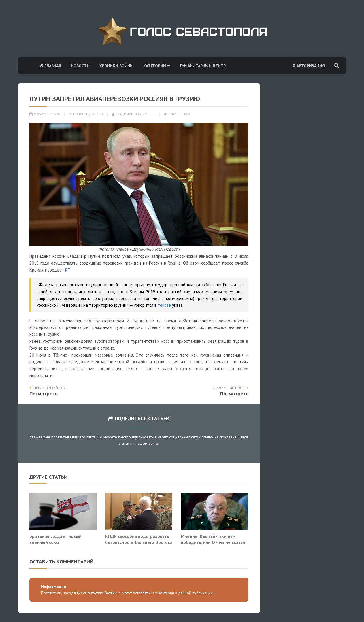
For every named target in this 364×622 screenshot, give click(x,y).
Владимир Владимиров (134, 114)
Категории (157, 66)
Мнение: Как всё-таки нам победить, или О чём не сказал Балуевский (213, 542)
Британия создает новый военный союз (55, 539)
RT (67, 270)
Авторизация (309, 66)
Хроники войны (116, 66)
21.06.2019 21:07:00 (45, 114)
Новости (80, 66)
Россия (98, 114)
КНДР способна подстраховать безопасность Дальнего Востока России (139, 542)
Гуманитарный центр (203, 66)
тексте (164, 305)
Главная (50, 66)
